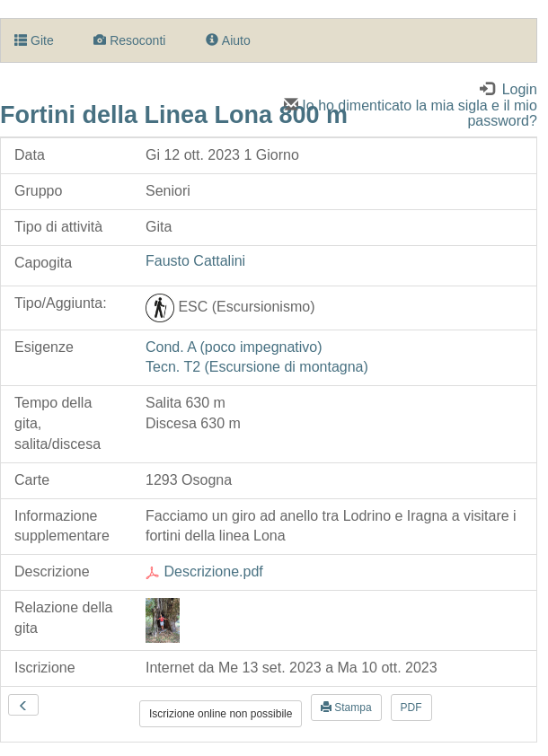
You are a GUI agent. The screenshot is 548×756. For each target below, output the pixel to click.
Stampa (346, 708)
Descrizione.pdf (204, 571)
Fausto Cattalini (195, 261)
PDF (411, 708)
